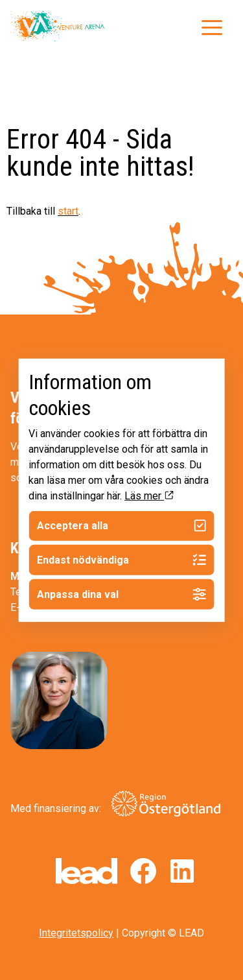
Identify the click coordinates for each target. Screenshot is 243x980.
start (68, 211)
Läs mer (149, 495)
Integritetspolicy (76, 933)
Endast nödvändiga (121, 560)
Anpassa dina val (121, 594)
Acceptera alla (121, 526)
